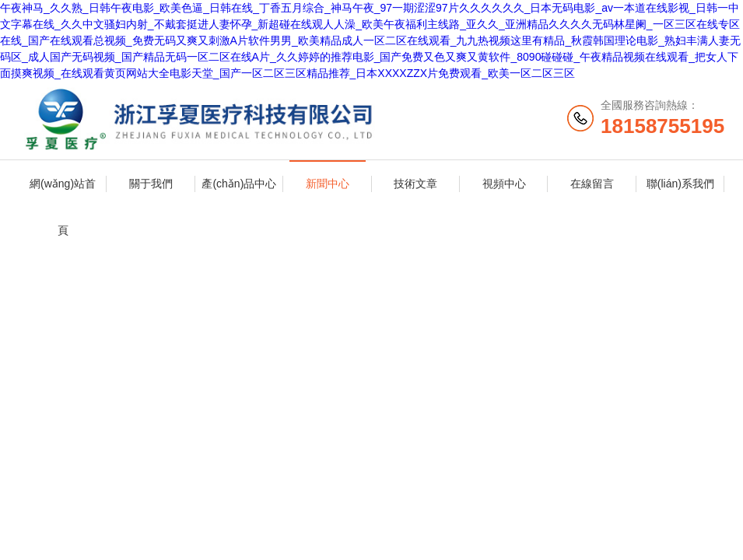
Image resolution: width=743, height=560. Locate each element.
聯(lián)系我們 (680, 184)
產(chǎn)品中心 (239, 184)
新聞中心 (328, 184)
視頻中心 (504, 184)
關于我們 (151, 184)
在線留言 (592, 184)
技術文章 (415, 184)
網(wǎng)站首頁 (63, 192)
